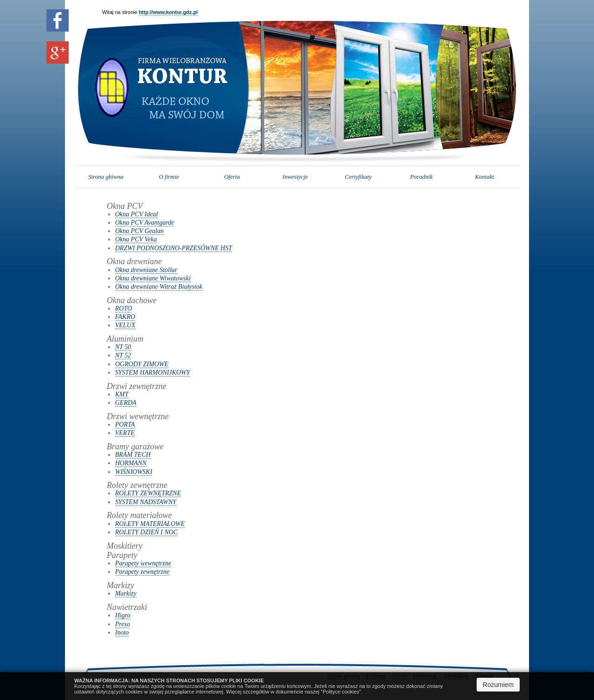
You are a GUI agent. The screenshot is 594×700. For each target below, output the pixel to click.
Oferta (232, 177)
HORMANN (131, 463)
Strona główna (106, 177)
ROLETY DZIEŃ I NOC (146, 532)
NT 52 (123, 355)
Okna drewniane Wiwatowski (153, 278)
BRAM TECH (133, 455)
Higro (123, 615)
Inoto (122, 632)
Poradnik (421, 177)
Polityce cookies (341, 692)
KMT (122, 394)
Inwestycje (295, 177)
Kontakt (484, 177)
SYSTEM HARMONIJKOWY (152, 373)
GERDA (126, 403)
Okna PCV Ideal (136, 214)
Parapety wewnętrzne (143, 563)
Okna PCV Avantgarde (145, 223)
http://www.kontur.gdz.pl (168, 12)
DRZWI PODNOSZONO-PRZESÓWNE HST (174, 248)
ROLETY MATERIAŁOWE (150, 524)
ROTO (123, 308)
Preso (123, 624)
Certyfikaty (358, 177)
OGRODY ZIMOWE (142, 364)
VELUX (125, 325)
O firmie (169, 177)
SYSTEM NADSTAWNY (146, 502)
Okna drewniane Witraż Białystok (159, 287)
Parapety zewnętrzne (142, 572)
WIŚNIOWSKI (134, 472)
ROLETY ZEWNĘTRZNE (148, 493)
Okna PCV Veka (136, 239)
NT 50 (123, 347)
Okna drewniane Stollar (146, 270)
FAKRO (125, 317)
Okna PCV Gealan (139, 231)
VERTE (125, 433)
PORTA (125, 425)
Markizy (126, 593)
